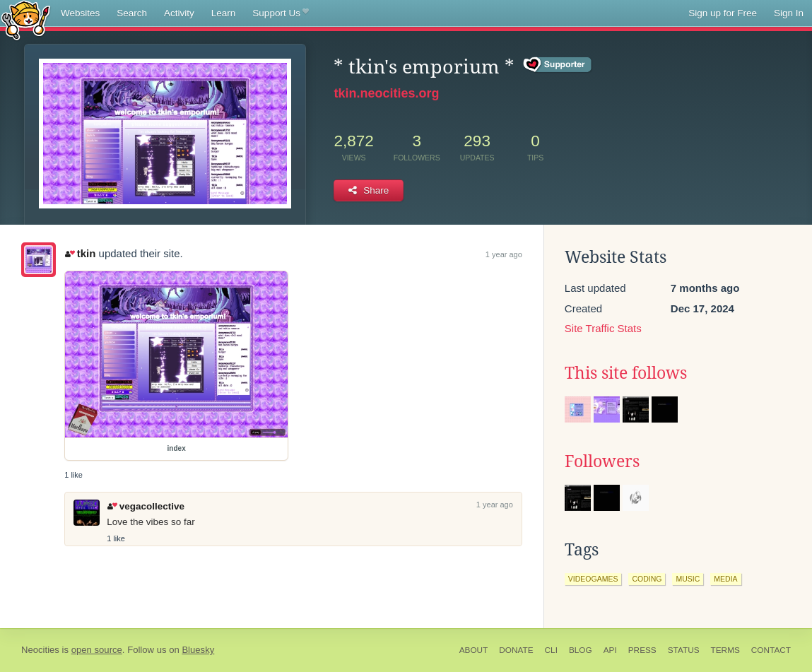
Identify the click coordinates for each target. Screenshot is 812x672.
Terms (725, 650)
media (725, 579)
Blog (581, 650)
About (474, 650)
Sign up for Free (723, 13)
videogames (593, 579)
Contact (771, 650)
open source (97, 650)
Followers (602, 461)
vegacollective (146, 506)
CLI (551, 650)
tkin (80, 253)
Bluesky (198, 650)
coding (647, 579)
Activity (179, 13)
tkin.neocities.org (386, 93)
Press (642, 650)
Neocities (40, 650)
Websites (80, 13)
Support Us (280, 13)
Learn (224, 13)
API (610, 650)
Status (684, 650)
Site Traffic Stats (603, 328)
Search (132, 13)
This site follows (626, 373)
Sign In (789, 13)
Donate (516, 650)
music (688, 579)
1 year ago (504, 254)
